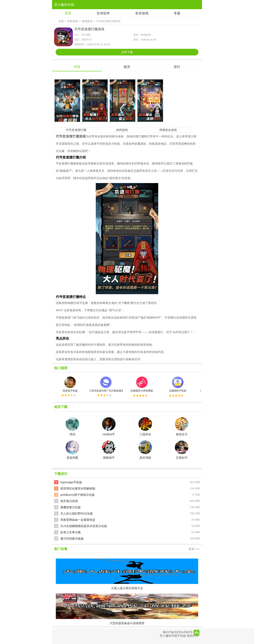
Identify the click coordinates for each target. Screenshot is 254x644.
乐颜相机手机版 (178, 384)
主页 (61, 21)
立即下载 (127, 52)
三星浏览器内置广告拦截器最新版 (106, 384)
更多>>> (194, 549)
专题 (177, 13)
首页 (68, 13)
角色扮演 (87, 21)
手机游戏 (72, 21)
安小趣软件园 (64, 5)
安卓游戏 (142, 13)
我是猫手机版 (70, 384)
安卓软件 (103, 13)
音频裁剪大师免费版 (142, 384)
